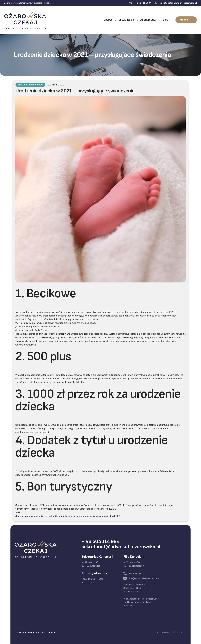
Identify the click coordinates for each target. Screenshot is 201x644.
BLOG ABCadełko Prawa (30, 85)
